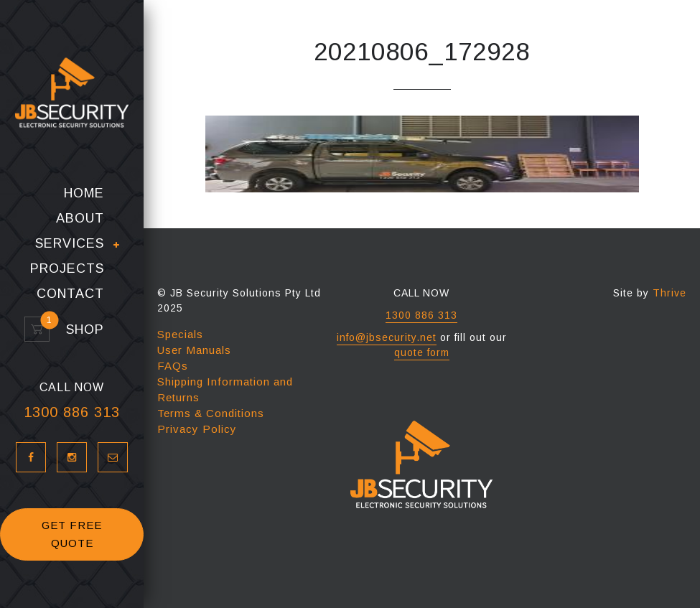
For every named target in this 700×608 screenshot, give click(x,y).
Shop (79, 331)
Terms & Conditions (211, 413)
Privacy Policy (197, 429)
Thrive (669, 293)
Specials (180, 334)
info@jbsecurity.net (387, 337)
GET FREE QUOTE (72, 536)
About (80, 220)
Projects (67, 270)
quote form (422, 352)
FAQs (173, 366)
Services (70, 245)
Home (84, 195)
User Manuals (194, 350)
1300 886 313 (72, 413)
